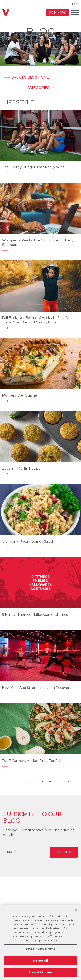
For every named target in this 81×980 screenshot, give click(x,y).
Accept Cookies (41, 972)
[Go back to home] (6, 12)
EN (74, 4)
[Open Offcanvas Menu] (75, 12)
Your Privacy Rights (40, 949)
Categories (38, 88)
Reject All (40, 961)
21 (60, 781)
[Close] (76, 910)
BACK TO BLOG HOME (26, 77)
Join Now (57, 13)
